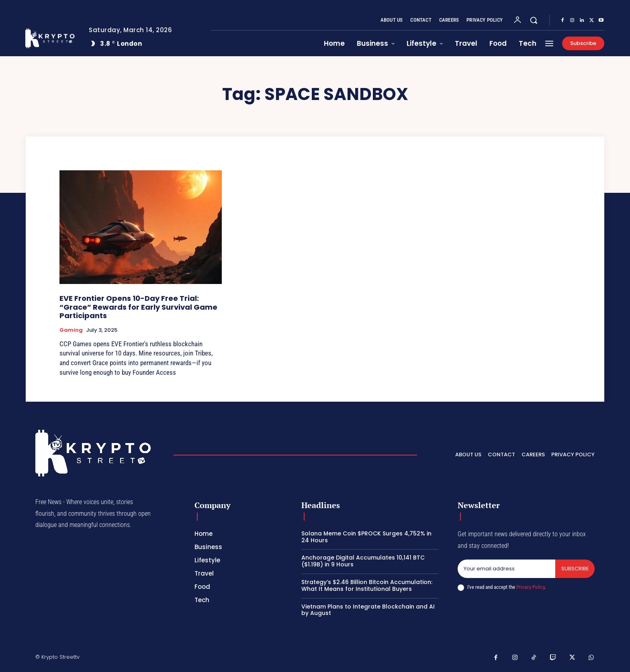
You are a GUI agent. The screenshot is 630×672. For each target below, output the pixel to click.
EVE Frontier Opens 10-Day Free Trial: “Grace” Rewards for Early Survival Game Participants (138, 307)
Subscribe (575, 569)
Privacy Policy (530, 587)
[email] (506, 569)
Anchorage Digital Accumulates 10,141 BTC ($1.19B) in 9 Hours (363, 561)
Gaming (71, 330)
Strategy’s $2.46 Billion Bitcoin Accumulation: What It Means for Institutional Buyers (367, 585)
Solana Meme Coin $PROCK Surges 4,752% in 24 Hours (366, 537)
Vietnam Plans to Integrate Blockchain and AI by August (368, 610)
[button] (534, 20)
